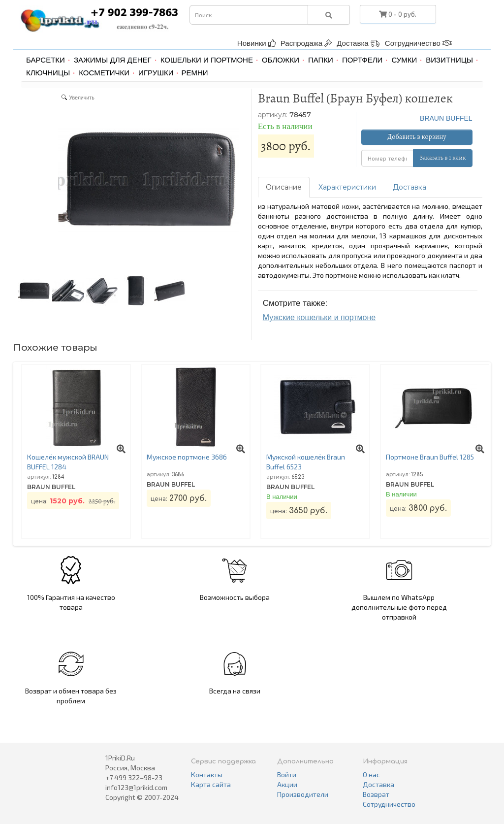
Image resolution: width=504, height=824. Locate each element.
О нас (371, 775)
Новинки (256, 43)
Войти (287, 775)
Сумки (404, 60)
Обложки (281, 60)
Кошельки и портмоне (207, 60)
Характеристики (347, 187)
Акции (287, 784)
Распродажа (306, 43)
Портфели (362, 60)
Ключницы (48, 73)
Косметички (104, 73)
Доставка (358, 43)
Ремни (194, 73)
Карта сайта (211, 784)
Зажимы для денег (113, 60)
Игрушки (156, 73)
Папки (321, 60)
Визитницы (449, 60)
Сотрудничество (418, 43)
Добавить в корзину (417, 137)
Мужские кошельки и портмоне (319, 317)
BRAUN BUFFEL (446, 118)
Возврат (376, 794)
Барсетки (46, 60)
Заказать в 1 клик (442, 157)
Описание (284, 187)
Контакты (207, 775)
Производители (303, 794)
